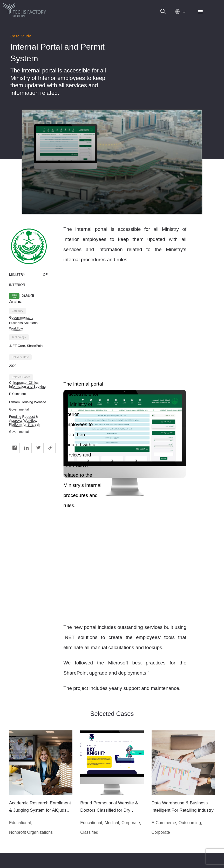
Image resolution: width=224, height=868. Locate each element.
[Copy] (50, 448)
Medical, (112, 823)
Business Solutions (24, 323)
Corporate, (131, 823)
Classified (89, 832)
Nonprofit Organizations (31, 832)
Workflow (16, 328)
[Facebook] (14, 448)
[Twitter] (38, 448)
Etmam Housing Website (28, 402)
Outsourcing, (190, 823)
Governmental (21, 317)
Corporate (161, 832)
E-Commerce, (164, 823)
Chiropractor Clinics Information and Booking (27, 385)
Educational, (21, 823)
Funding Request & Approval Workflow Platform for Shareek (25, 420)
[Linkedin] (26, 448)
